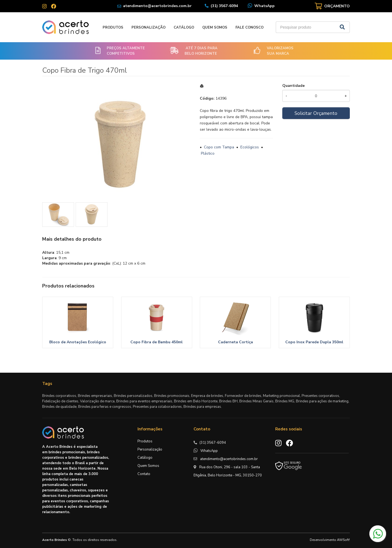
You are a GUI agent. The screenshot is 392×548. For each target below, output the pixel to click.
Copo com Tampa (219, 147)
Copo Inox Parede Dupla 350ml (314, 342)
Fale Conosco (249, 27)
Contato (144, 474)
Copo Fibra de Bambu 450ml (157, 342)
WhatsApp (264, 6)
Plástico (208, 153)
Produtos (113, 27)
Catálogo (184, 27)
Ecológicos (250, 147)
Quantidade (293, 86)
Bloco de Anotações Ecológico (78, 342)
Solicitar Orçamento (316, 113)
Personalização (148, 27)
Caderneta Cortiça (235, 342)
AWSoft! (343, 540)
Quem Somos (215, 27)
